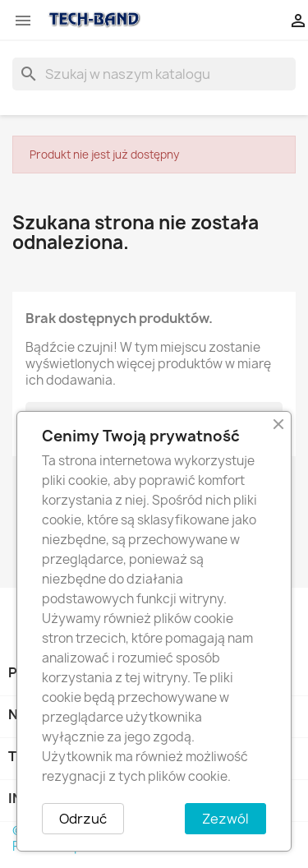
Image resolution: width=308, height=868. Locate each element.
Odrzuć (83, 819)
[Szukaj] (154, 74)
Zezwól (225, 819)
